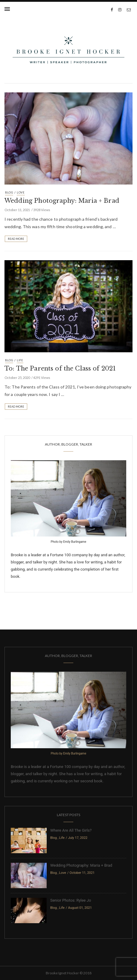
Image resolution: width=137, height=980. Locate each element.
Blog (9, 192)
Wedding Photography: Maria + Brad (62, 201)
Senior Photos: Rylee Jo (71, 900)
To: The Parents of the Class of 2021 (60, 368)
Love (21, 192)
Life (20, 360)
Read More (16, 239)
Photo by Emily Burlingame (69, 542)
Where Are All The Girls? (71, 830)
